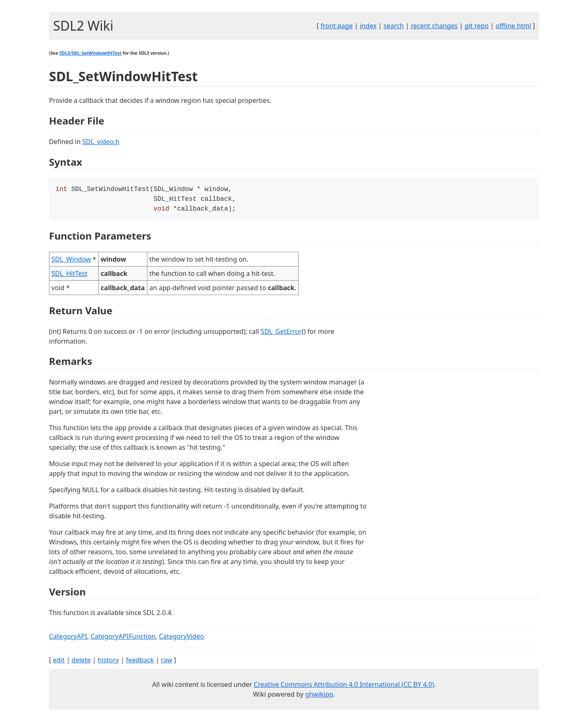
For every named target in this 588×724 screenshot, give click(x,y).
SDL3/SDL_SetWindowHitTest (90, 53)
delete (81, 662)
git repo (477, 26)
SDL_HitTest (69, 276)
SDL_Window (71, 262)
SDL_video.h (101, 142)
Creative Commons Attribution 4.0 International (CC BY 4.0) (344, 687)
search (394, 26)
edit (59, 662)
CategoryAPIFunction (123, 639)
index (368, 26)
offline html (513, 26)
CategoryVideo (181, 639)
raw (167, 662)
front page (337, 26)
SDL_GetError (281, 334)
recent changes (434, 26)
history (108, 662)
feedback (140, 662)
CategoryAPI (68, 639)
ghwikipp (319, 697)
